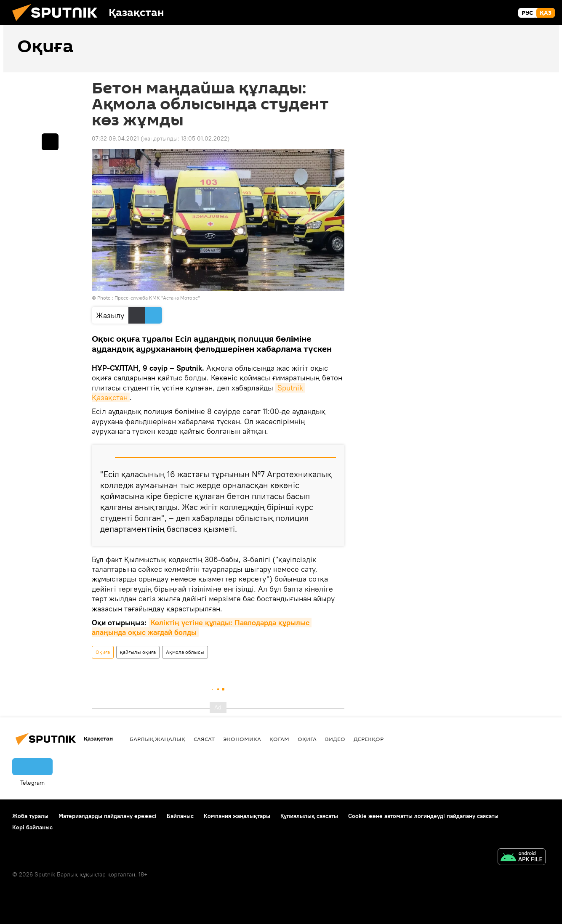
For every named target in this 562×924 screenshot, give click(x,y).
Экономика (242, 739)
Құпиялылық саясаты (309, 816)
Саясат (204, 739)
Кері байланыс (32, 827)
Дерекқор (369, 739)
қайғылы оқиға (138, 652)
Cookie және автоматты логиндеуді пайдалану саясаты (423, 816)
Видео (335, 739)
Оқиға (103, 652)
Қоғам (279, 739)
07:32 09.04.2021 (115, 138)
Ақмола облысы (185, 652)
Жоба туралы (30, 816)
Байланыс (180, 816)
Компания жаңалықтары (237, 816)
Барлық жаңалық (157, 739)
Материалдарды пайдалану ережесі (108, 816)
